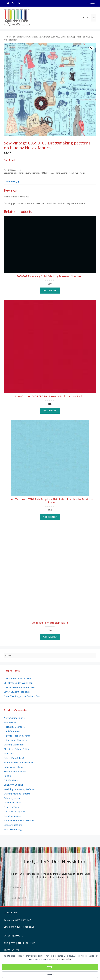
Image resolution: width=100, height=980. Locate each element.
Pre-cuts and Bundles (15, 771)
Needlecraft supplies (15, 811)
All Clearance (31, 37)
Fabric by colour (12, 798)
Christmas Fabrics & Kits (16, 749)
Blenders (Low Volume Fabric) (19, 762)
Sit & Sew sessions (13, 825)
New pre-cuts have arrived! (18, 678)
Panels (7, 776)
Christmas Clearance (17, 740)
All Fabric (56, 173)
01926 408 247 (23, 920)
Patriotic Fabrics (12, 803)
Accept (50, 967)
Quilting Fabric (67, 173)
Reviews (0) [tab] (13, 182)
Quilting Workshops (14, 745)
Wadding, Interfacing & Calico (19, 789)
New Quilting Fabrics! (15, 718)
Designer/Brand (12, 807)
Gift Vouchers (11, 780)
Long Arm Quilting (13, 785)
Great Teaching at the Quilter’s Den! (22, 696)
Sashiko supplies (13, 816)
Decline (50, 975)
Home (7, 37)
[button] (92, 48)
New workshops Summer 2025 (20, 687)
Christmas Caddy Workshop (18, 683)
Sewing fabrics (79, 173)
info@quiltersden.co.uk (22, 927)
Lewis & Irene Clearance (18, 736)
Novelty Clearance (32, 173)
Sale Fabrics (17, 37)
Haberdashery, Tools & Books (19, 820)
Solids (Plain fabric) (14, 758)
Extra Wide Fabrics (14, 767)
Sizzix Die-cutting (13, 829)
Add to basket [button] (50, 290)
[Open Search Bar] (88, 18)
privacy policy (65, 959)
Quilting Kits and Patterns (17, 794)
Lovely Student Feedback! (17, 692)
